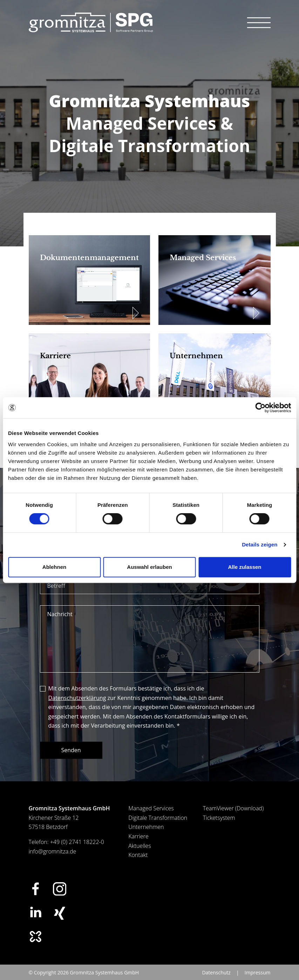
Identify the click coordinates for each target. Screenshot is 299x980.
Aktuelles (140, 846)
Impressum (258, 972)
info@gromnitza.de (53, 851)
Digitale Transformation (158, 818)
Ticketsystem (219, 818)
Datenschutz (216, 972)
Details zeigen (260, 545)
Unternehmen (146, 827)
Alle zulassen (244, 567)
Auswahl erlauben (149, 567)
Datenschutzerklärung (77, 698)
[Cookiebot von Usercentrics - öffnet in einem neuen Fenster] (260, 408)
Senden (71, 750)
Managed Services (151, 808)
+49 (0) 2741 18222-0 (77, 842)
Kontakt (138, 855)
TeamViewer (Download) (233, 808)
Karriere (138, 836)
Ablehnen (54, 567)
